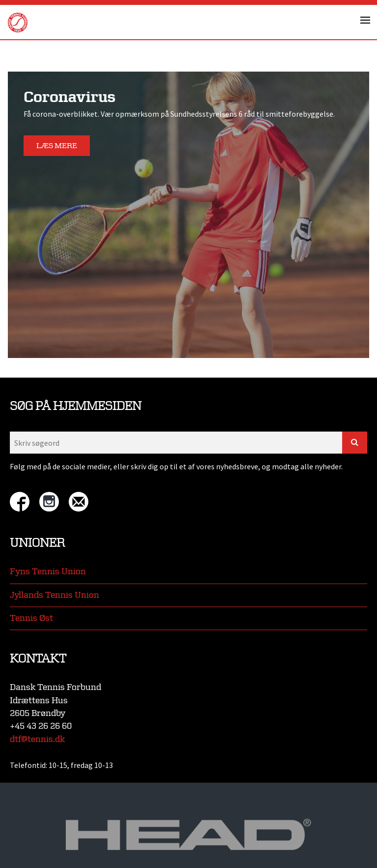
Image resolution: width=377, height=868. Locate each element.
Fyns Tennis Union (48, 572)
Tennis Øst (31, 618)
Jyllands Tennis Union (54, 595)
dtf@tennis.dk (37, 739)
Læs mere (57, 146)
